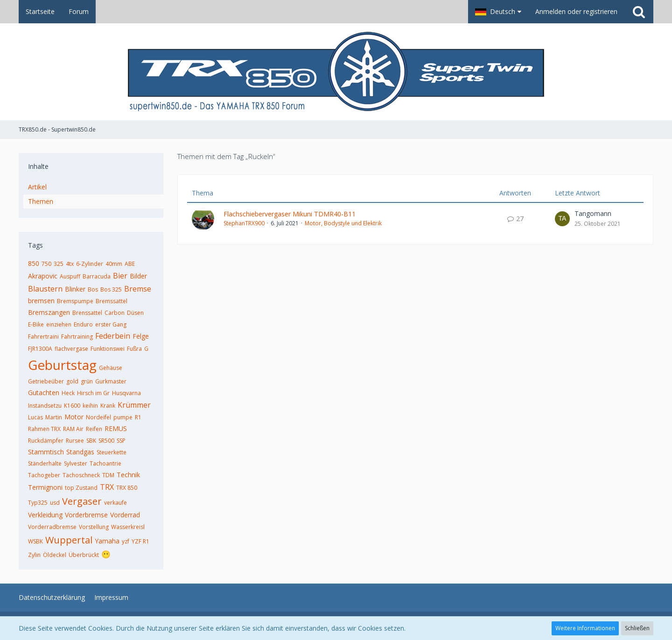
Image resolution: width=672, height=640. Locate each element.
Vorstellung (94, 527)
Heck (68, 393)
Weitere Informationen (585, 628)
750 (46, 264)
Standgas (80, 452)
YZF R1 (140, 541)
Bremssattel (112, 301)
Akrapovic (43, 276)
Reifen (94, 429)
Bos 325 (111, 289)
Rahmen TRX (44, 429)
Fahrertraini (43, 337)
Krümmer (134, 405)
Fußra (134, 349)
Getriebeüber (46, 381)
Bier (120, 276)
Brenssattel (87, 313)
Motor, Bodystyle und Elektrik (343, 223)
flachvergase (71, 349)
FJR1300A (40, 349)
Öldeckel (55, 555)
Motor (74, 417)
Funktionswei (108, 349)
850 (34, 263)
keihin (90, 406)
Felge (141, 336)
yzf (126, 541)
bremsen (41, 301)
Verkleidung (45, 515)
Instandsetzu (45, 406)
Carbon (115, 313)
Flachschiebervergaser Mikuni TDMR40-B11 (290, 214)
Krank (108, 406)
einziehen (59, 324)
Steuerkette (112, 452)
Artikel (37, 187)
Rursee (75, 441)
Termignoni (45, 487)
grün (87, 381)
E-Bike (36, 324)
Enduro (83, 324)
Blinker (75, 289)
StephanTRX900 (244, 223)
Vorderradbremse (52, 527)
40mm (114, 264)
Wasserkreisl (128, 527)
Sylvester (76, 463)
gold (72, 381)
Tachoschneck (81, 475)
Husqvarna (126, 393)
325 (59, 264)
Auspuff (70, 276)
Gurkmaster (111, 381)
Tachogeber (44, 475)
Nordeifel (98, 417)
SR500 (106, 441)
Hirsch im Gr (93, 393)
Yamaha (107, 541)
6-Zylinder (90, 264)
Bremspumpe (75, 301)
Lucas (35, 417)
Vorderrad (125, 515)
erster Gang (111, 324)
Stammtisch (46, 452)
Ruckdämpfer (46, 441)
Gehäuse (111, 368)
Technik (128, 475)
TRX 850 (127, 488)
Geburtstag (62, 365)
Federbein (113, 336)
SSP (121, 441)
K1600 (72, 406)
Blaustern (45, 289)
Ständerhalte (45, 463)
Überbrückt (84, 555)
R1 (138, 417)
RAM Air (73, 429)
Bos (93, 289)
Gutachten (44, 393)
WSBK (35, 541)
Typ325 (38, 503)
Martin (54, 417)
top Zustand (81, 488)
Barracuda (97, 276)
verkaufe (115, 503)
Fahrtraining (77, 337)
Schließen (637, 628)
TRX (107, 487)
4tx (70, 264)
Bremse (138, 289)
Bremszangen (49, 312)
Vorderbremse (86, 515)
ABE (130, 264)
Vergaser (82, 501)
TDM (108, 475)
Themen (41, 201)
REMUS (116, 428)
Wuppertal (69, 540)
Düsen (135, 313)
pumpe (123, 417)
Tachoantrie (105, 463)
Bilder (138, 276)
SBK (91, 441)
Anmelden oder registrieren (576, 11)
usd (55, 503)
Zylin (34, 555)
